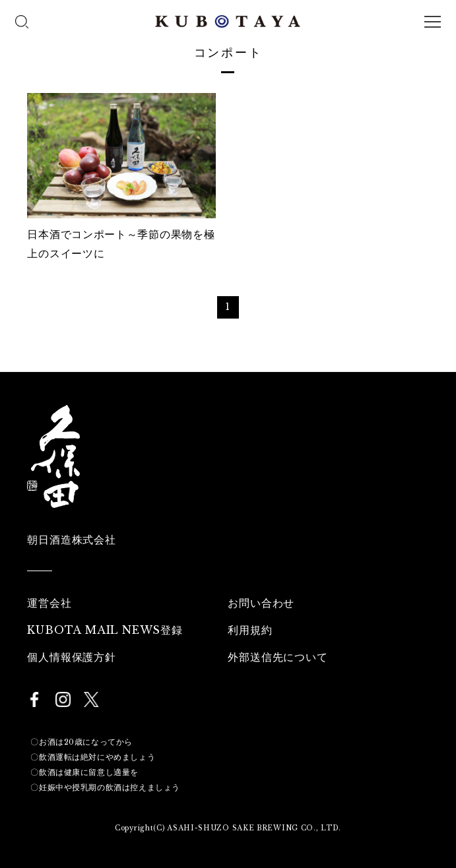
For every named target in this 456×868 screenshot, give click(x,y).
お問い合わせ (261, 603)
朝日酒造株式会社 (71, 540)
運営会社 (49, 603)
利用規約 (250, 630)
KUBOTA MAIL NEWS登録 (105, 630)
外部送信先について (277, 657)
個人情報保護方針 (71, 657)
